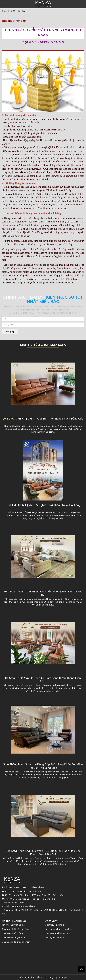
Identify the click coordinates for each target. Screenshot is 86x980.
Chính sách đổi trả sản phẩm (16, 942)
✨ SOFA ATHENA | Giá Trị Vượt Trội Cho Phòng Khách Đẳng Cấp (43, 419)
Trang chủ (6, 11)
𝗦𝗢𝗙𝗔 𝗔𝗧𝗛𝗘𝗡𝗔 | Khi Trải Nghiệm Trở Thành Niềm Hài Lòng (43, 505)
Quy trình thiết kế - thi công (15, 929)
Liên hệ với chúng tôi (55, 938)
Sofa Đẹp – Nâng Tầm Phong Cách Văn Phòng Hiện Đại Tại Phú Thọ (43, 593)
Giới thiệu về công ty (55, 925)
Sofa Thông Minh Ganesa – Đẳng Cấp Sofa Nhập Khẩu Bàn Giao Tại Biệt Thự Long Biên (43, 766)
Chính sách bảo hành (12, 933)
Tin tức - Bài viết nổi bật (14, 925)
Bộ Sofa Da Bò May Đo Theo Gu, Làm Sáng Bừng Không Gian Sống (43, 680)
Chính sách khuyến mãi (13, 938)
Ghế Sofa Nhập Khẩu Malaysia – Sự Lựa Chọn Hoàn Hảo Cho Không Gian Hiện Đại (43, 853)
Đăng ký (10, 331)
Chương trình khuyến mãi (57, 933)
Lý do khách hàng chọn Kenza (60, 929)
